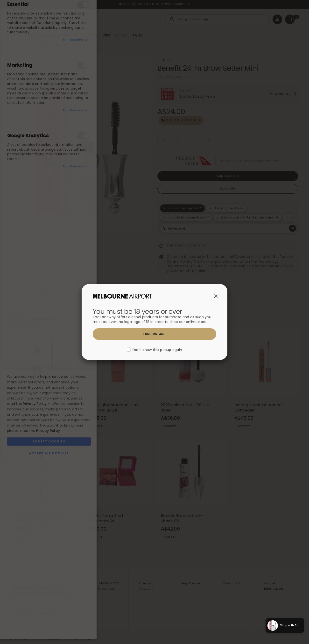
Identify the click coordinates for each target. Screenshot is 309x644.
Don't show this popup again (157, 350)
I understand (155, 334)
